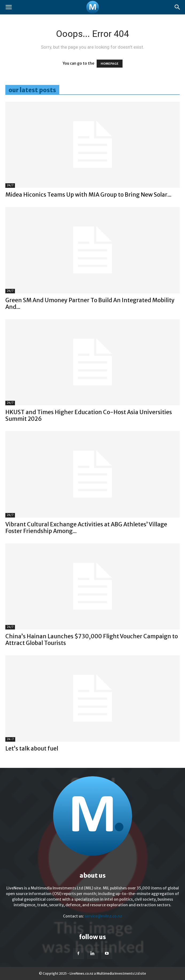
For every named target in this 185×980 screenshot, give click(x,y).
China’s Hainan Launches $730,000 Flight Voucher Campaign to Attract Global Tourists (92, 640)
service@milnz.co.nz (103, 916)
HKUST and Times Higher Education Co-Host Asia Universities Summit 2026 (89, 415)
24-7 (10, 739)
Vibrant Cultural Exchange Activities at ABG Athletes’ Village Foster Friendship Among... (86, 528)
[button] (9, 7)
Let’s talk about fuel (32, 748)
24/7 (10, 185)
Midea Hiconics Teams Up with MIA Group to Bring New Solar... (88, 195)
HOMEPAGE (110, 64)
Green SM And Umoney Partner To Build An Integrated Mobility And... (90, 304)
